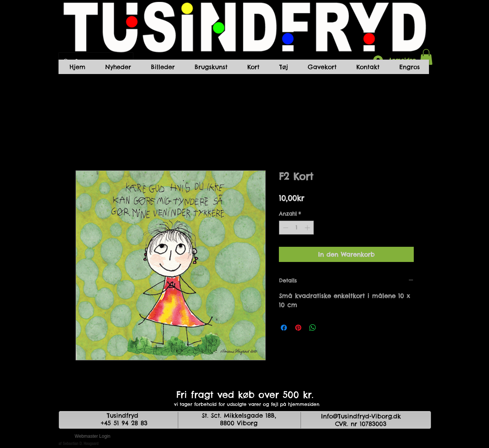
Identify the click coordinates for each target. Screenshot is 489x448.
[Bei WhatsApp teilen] (313, 328)
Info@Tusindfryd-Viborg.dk (361, 416)
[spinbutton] (296, 228)
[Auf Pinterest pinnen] (298, 328)
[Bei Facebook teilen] (284, 328)
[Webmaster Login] (93, 437)
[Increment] (308, 228)
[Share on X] (327, 328)
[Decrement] (285, 228)
